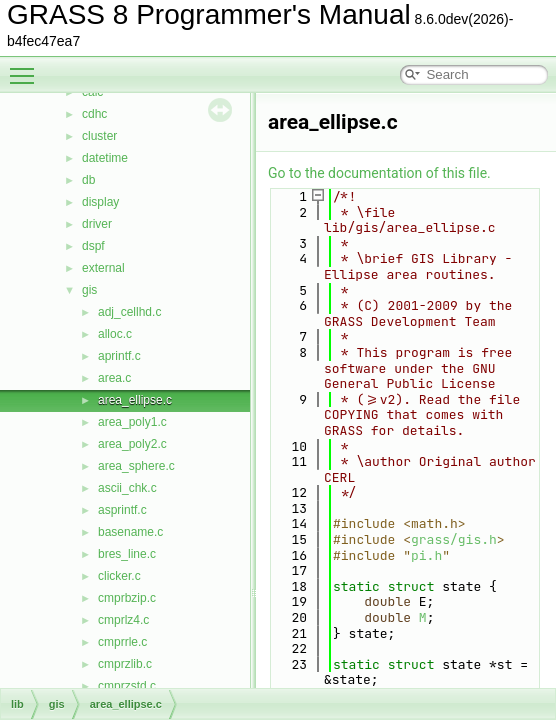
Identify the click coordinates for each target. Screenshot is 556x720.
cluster (99, 136)
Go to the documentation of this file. (379, 173)
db (88, 180)
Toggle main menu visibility (27, 67)
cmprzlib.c (125, 664)
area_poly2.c (132, 444)
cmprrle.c (122, 642)
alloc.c (115, 334)
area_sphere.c (136, 466)
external (103, 268)
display (100, 202)
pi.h (426, 555)
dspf (93, 246)
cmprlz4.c (123, 620)
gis (89, 290)
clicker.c (119, 576)
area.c (114, 378)
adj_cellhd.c (129, 312)
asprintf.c (122, 510)
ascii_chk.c (127, 488)
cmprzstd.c (127, 686)
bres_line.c (127, 554)
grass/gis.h (454, 539)
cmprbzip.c (127, 598)
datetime (105, 158)
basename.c (130, 532)
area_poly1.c (132, 422)
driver (97, 224)
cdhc (94, 114)
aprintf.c (119, 356)
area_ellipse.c (135, 400)
